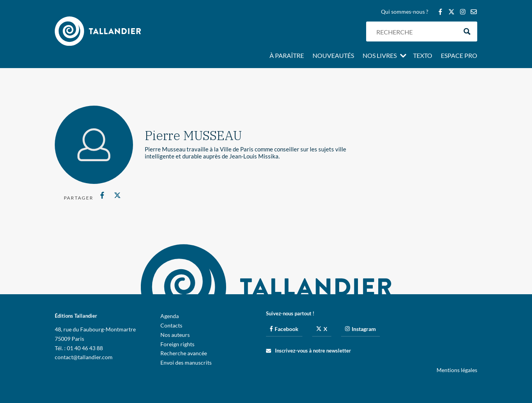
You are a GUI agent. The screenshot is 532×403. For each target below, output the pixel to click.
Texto (423, 56)
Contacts (171, 325)
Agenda (170, 316)
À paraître (287, 56)
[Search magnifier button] (467, 31)
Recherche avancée (184, 353)
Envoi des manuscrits (186, 363)
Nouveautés (333, 56)
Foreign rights (177, 344)
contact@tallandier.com (84, 357)
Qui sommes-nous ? (405, 12)
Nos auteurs (175, 335)
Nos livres (380, 56)
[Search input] (415, 31)
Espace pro (459, 56)
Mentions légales (457, 370)
